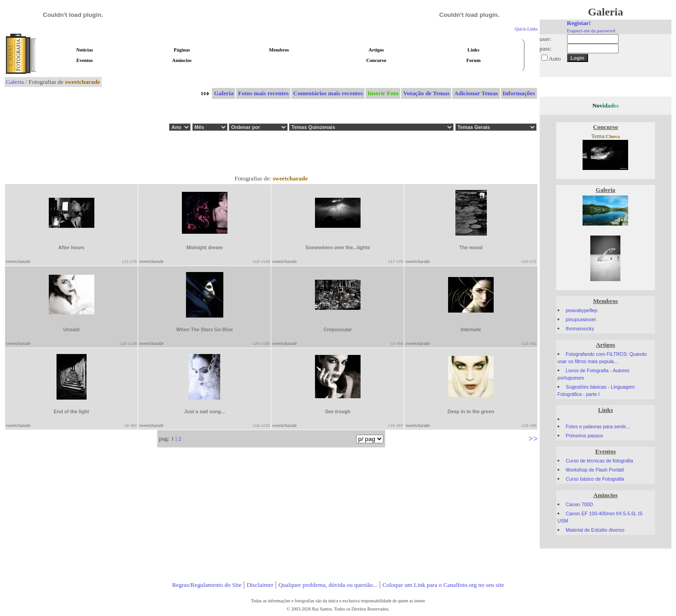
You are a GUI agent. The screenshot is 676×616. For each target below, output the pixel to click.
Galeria (15, 82)
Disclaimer (260, 585)
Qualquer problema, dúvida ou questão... (328, 585)
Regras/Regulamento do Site (207, 585)
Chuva (613, 136)
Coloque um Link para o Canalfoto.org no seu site (443, 585)
